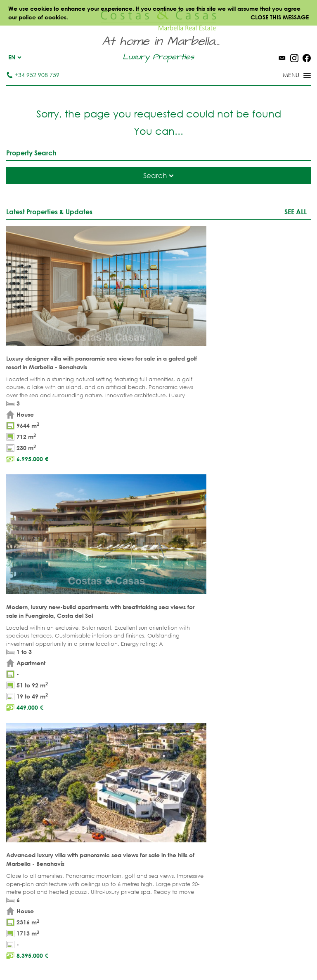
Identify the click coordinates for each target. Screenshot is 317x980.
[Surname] (156, 481)
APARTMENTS (24, 733)
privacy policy (144, 513)
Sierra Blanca (180, 784)
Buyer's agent (27, 796)
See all (296, 212)
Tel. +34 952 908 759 (178, 665)
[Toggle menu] (286, 76)
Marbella (173, 733)
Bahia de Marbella (187, 809)
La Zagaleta (253, 745)
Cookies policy (226, 955)
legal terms (103, 513)
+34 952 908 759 (33, 75)
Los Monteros (257, 796)
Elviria (169, 796)
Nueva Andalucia (185, 758)
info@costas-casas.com (183, 678)
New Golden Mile (261, 784)
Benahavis (251, 733)
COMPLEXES (23, 784)
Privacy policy (180, 955)
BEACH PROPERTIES (108, 733)
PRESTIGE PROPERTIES (112, 796)
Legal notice (137, 955)
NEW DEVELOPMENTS (35, 771)
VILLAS (15, 745)
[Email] (156, 498)
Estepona (249, 771)
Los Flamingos (257, 758)
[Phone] (55, 498)
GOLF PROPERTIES (107, 745)
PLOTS (14, 758)
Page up (158, 584)
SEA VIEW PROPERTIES (112, 758)
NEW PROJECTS (104, 784)
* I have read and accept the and (90, 513)
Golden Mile (177, 771)
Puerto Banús (179, 745)
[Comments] (260, 489)
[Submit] (291, 527)
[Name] (55, 481)
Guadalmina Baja (262, 809)
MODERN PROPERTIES (112, 771)
